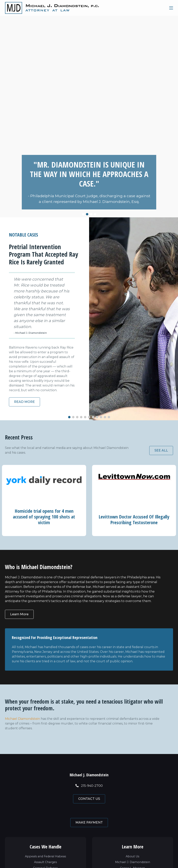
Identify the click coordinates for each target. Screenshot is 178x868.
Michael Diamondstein (22, 719)
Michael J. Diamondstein (133, 862)
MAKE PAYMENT (89, 822)
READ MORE (24, 402)
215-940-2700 (89, 786)
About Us (132, 856)
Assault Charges (45, 862)
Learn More (19, 616)
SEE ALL (161, 450)
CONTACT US (89, 799)
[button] (83, 214)
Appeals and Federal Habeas (45, 856)
